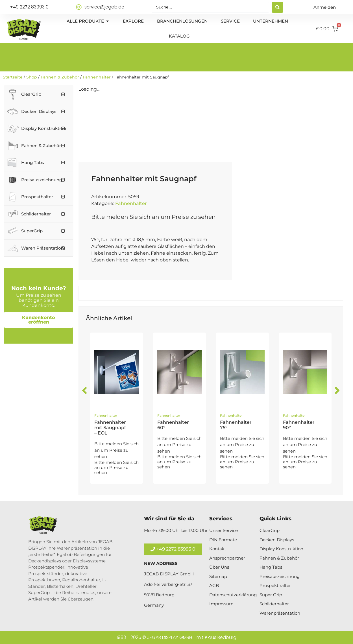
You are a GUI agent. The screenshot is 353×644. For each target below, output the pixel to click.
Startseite (13, 77)
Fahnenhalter (97, 77)
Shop (32, 77)
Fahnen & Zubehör (60, 77)
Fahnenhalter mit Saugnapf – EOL (110, 428)
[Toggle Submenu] (63, 94)
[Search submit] (277, 7)
